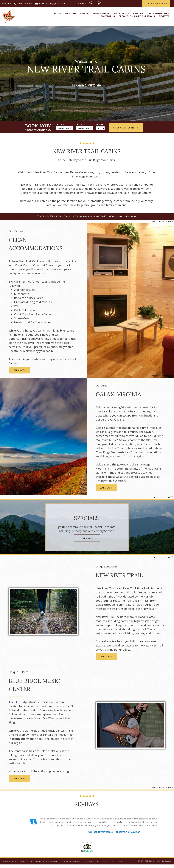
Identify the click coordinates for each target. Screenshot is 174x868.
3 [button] (91, 846)
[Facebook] (93, 4)
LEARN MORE (19, 370)
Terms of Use (108, 865)
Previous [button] (22, 831)
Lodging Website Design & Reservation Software (48, 865)
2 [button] (87, 846)
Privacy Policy (92, 865)
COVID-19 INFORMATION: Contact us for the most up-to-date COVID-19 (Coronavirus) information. (87, 216)
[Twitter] (100, 4)
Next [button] (152, 831)
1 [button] (83, 846)
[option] (87, 827)
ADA (121, 865)
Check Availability (156, 3)
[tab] (83, 846)
